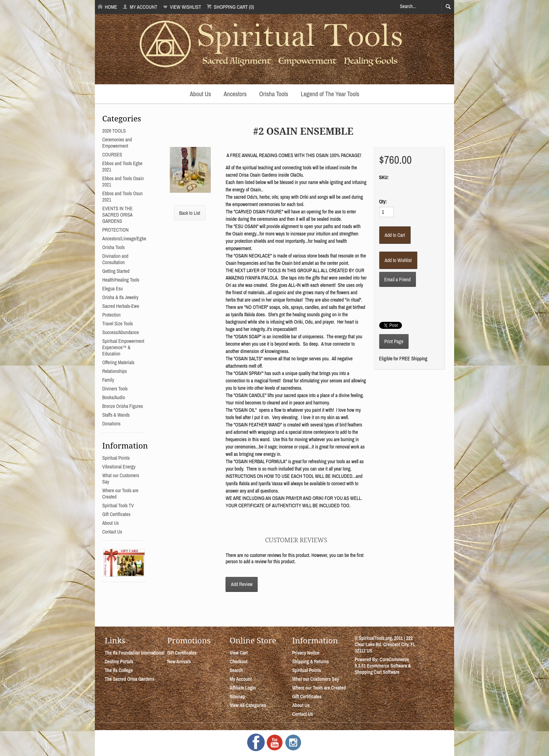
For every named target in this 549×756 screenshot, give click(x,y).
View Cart (239, 653)
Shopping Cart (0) (230, 7)
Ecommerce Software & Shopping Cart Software (383, 669)
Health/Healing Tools (121, 280)
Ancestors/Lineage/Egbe (124, 239)
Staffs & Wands (116, 415)
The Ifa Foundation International (135, 653)
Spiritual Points (116, 458)
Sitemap (237, 697)
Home (107, 7)
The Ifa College (119, 670)
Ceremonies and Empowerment (117, 143)
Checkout (239, 662)
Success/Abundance (121, 332)
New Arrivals (179, 662)
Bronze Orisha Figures (123, 406)
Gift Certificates (116, 514)
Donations (111, 424)
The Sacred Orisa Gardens (130, 679)
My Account (140, 7)
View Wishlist (182, 7)
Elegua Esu (113, 289)
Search (236, 670)
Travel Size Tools (117, 324)
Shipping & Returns (310, 662)
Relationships (114, 371)
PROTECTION (115, 230)
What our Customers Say (315, 679)
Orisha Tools (274, 94)
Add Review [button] (242, 584)
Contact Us (112, 532)
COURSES (112, 155)
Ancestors (235, 94)
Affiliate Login (243, 688)
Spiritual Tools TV (118, 506)
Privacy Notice (306, 653)
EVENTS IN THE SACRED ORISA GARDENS (117, 215)
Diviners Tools (115, 389)
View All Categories (248, 705)
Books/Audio (114, 397)
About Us (200, 94)
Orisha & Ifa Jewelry (120, 297)
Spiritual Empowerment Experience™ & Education (123, 347)
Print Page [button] (394, 341)
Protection (111, 315)
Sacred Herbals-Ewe (121, 306)
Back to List (190, 213)
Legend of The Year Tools (330, 94)
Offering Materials (118, 362)
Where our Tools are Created (319, 688)
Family (108, 380)
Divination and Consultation (115, 259)
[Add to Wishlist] (398, 260)
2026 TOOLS (114, 131)
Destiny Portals (119, 662)
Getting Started (116, 271)
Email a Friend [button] (398, 280)
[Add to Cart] (395, 235)
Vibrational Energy (119, 467)
